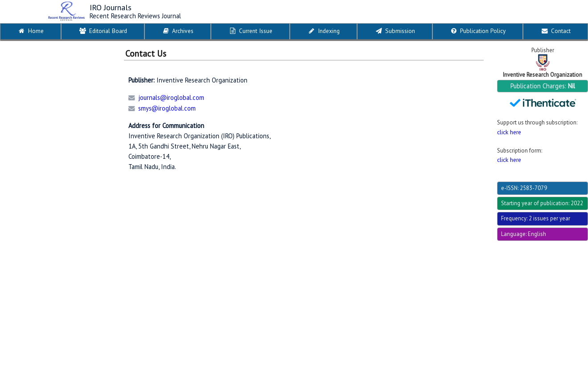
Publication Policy (477, 31)
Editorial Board (103, 31)
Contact (555, 31)
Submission (395, 31)
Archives (177, 31)
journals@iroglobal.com (171, 97)
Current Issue (250, 31)
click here (509, 132)
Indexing (323, 31)
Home (31, 31)
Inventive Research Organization (543, 75)
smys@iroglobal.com (167, 108)
